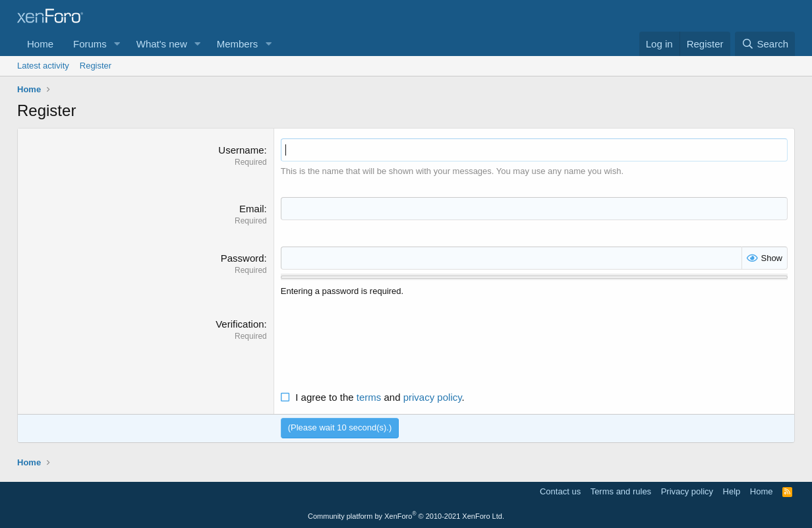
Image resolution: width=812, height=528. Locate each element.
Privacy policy (687, 491)
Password (243, 258)
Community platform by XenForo (406, 516)
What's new (162, 44)
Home (40, 44)
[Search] (765, 44)
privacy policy (433, 397)
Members (238, 44)
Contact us (560, 491)
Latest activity (43, 66)
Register (96, 66)
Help (732, 491)
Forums (90, 44)
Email (252, 209)
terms (369, 397)
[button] (117, 44)
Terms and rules (621, 491)
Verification (240, 324)
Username (241, 150)
